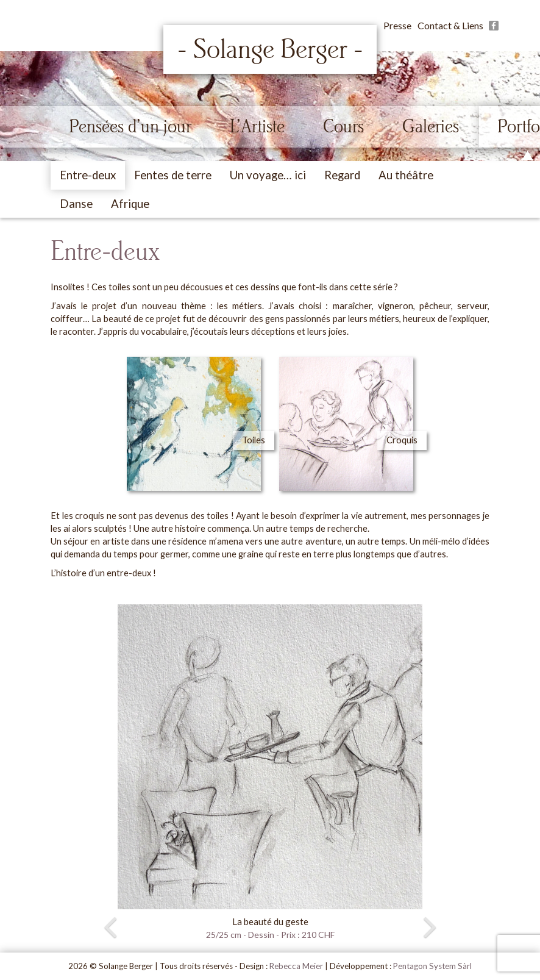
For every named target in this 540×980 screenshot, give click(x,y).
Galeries (431, 126)
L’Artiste (257, 126)
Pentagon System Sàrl (432, 966)
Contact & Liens (450, 25)
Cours (343, 126)
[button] (83, 773)
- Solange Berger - (270, 49)
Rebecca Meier (296, 966)
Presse (397, 25)
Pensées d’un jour (130, 126)
